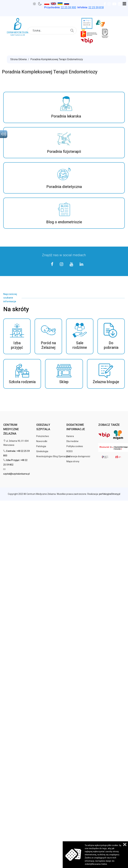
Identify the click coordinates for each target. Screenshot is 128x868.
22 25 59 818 (96, 7)
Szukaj (73, 30)
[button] (64, 107)
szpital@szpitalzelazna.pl (16, 474)
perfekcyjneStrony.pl (110, 494)
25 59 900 (68, 7)
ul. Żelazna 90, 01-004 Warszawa (16, 443)
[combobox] (52, 31)
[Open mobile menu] (124, 4)
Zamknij (125, 844)
